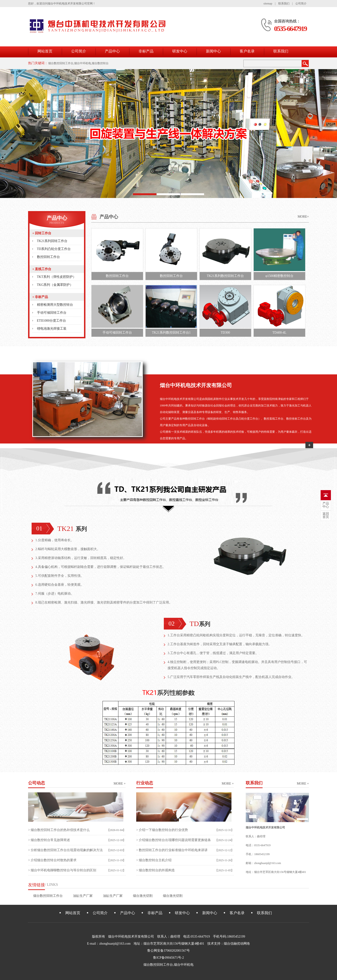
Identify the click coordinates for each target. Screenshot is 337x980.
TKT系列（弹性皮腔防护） (57, 277)
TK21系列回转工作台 (52, 241)
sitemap (268, 4)
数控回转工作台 (48, 257)
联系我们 (284, 4)
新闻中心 (213, 51)
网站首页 (45, 51)
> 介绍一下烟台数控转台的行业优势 (162, 830)
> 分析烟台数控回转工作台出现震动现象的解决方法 (65, 850)
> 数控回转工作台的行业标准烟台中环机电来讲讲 (172, 850)
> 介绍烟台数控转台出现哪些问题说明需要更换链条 (174, 840)
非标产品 (146, 51)
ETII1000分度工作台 (51, 321)
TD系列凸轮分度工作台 (54, 249)
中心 (326, 505)
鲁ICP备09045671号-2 (168, 958)
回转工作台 (42, 233)
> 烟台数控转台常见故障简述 (49, 840)
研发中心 (180, 51)
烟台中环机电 (184, 965)
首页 (326, 515)
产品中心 (112, 51)
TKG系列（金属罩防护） (55, 285)
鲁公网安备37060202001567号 (168, 951)
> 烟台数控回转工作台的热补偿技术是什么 (59, 830)
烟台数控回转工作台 (48, 896)
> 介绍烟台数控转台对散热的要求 (52, 860)
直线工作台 (42, 269)
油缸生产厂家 (83, 896)
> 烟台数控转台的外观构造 (156, 870)
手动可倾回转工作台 (52, 313)
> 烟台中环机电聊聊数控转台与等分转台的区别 (62, 870)
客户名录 (247, 51)
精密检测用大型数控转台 (55, 305)
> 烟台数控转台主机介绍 (154, 860)
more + (120, 784)
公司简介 (301, 4)
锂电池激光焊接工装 (52, 329)
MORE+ (303, 217)
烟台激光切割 (143, 896)
